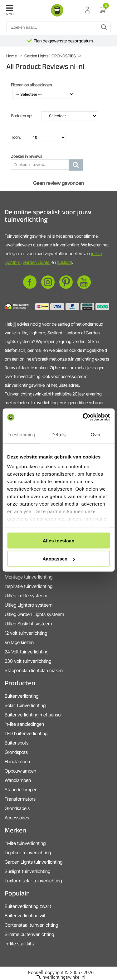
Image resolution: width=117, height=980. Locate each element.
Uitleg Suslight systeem (28, 624)
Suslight (65, 262)
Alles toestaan (59, 540)
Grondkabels (17, 808)
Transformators (20, 799)
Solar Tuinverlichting (25, 705)
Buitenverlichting (22, 696)
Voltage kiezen (19, 642)
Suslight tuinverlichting (27, 871)
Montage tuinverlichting (29, 577)
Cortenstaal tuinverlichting (31, 925)
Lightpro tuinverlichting (28, 853)
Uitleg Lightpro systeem (29, 605)
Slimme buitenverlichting (29, 934)
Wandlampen (18, 780)
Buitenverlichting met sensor (33, 715)
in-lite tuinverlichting (25, 843)
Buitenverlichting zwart (28, 906)
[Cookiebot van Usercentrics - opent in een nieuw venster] (83, 417)
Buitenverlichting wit (25, 916)
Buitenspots (17, 743)
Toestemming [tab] (21, 434)
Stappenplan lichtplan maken (34, 670)
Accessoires (17, 818)
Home (12, 56)
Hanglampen (17, 762)
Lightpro (13, 262)
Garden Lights (36, 262)
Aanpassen (59, 559)
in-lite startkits (19, 944)
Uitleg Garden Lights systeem (34, 614)
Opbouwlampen (20, 771)
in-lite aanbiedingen (24, 724)
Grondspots (16, 752)
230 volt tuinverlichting (28, 661)
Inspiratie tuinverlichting (29, 586)
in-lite (96, 253)
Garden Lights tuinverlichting (34, 862)
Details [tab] (58, 434)
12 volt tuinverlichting (26, 633)
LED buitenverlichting (26, 733)
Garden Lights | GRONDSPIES (50, 56)
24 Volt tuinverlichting (27, 652)
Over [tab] (96, 434)
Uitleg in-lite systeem (26, 596)
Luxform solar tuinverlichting (33, 881)
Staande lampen (21, 790)
